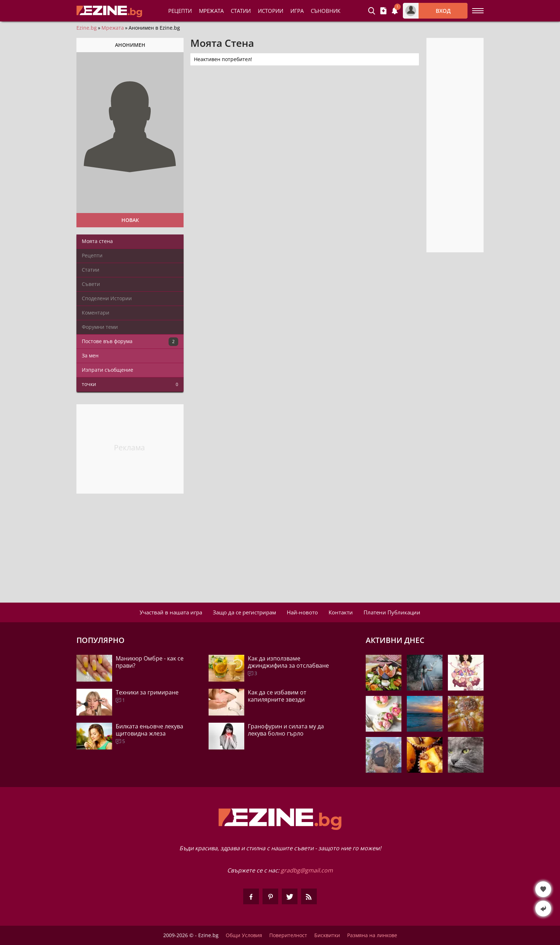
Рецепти (180, 11)
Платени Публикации (392, 612)
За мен (90, 355)
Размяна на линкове (372, 935)
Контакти (341, 612)
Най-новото (302, 612)
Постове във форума (130, 342)
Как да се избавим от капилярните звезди (277, 696)
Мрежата (113, 28)
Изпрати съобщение (107, 370)
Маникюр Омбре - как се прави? (150, 662)
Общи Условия (244, 935)
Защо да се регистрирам (244, 612)
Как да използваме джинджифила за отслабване (288, 662)
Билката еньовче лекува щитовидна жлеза (149, 730)
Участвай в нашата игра (171, 612)
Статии (241, 11)
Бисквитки (327, 935)
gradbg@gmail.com (307, 870)
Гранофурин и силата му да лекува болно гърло (286, 730)
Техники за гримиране (147, 692)
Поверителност (288, 935)
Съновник (326, 11)
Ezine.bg (87, 28)
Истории (271, 11)
